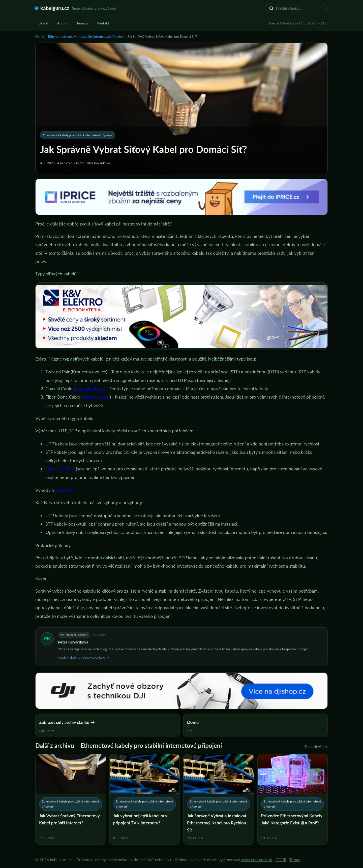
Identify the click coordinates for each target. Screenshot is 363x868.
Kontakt (103, 23)
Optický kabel (96, 397)
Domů (43, 23)
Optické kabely (60, 469)
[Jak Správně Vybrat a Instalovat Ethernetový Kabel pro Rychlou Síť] (219, 799)
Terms (295, 860)
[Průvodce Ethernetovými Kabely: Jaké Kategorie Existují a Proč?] (293, 799)
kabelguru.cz (55, 8)
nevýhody (65, 490)
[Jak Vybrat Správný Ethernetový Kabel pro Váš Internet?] (71, 799)
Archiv (62, 23)
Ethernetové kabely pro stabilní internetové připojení (86, 37)
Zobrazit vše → (316, 746)
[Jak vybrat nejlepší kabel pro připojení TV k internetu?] (145, 799)
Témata (82, 23)
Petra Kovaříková (73, 642)
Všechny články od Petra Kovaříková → (83, 657)
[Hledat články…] (300, 8)
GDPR (281, 860)
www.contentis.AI (256, 860)
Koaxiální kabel (89, 389)
